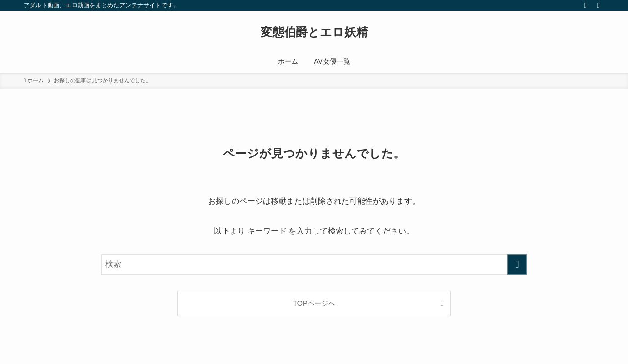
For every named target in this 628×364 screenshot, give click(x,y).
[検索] (598, 5)
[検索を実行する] (517, 264)
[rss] (585, 5)
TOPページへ (314, 303)
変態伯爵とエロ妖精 (314, 32)
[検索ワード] (314, 264)
